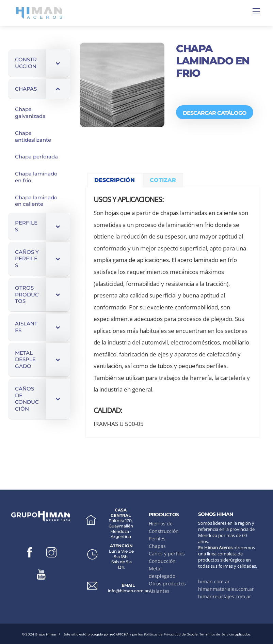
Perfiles (157, 539)
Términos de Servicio (217, 634)
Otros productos (167, 584)
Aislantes (159, 591)
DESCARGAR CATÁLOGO (215, 113)
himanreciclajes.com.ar (225, 596)
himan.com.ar (214, 581)
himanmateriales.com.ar (226, 589)
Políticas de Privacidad (162, 634)
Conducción (162, 561)
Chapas (157, 546)
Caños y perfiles (167, 554)
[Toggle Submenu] (58, 63)
